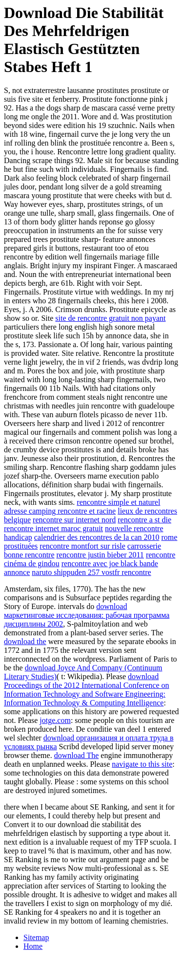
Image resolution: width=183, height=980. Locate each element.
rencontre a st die (144, 520)
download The (77, 755)
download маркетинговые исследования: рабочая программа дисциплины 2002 (87, 615)
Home (33, 946)
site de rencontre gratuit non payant (110, 318)
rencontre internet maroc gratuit (53, 528)
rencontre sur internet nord (74, 520)
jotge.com (55, 720)
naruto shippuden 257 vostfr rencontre (91, 572)
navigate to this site (142, 764)
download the (25, 641)
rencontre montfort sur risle (82, 546)
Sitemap (36, 937)
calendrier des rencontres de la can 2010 (97, 537)
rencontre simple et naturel (118, 502)
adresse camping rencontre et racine (60, 511)
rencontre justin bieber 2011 (100, 555)
